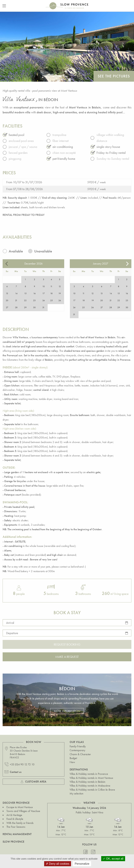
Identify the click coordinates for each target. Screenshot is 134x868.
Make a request (67, 657)
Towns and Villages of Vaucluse (23, 811)
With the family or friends (20, 823)
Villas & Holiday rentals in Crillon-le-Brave (92, 790)
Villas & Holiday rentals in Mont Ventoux (91, 778)
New (72, 762)
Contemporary (77, 750)
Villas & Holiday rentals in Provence (89, 774)
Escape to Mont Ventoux (20, 807)
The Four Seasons (16, 827)
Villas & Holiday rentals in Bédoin (88, 782)
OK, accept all (113, 859)
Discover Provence (16, 803)
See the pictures (114, 76)
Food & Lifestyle (15, 819)
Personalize (82, 864)
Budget (73, 758)
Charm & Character (80, 754)
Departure (12, 633)
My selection (77, 793)
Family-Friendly (78, 746)
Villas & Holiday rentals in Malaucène (90, 786)
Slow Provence (13, 842)
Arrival (10, 623)
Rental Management (17, 834)
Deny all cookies (58, 864)
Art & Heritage (14, 815)
